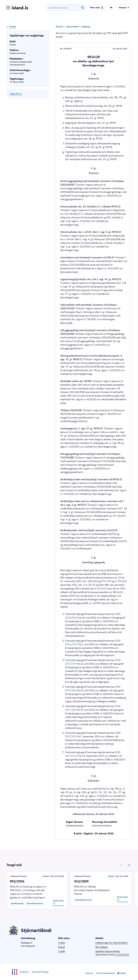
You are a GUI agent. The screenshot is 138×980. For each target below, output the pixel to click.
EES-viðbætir (102, 947)
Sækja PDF (16, 94)
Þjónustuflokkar (40, 972)
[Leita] (83, 8)
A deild (62, 943)
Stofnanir (89, 973)
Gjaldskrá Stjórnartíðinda (108, 951)
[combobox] (66, 8)
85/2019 (102, 588)
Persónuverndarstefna (105, 973)
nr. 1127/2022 (122, 955)
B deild (62, 947)
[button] (97, 8)
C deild (62, 951)
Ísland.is (25, 972)
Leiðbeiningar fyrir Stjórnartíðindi (111, 943)
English (123, 973)
